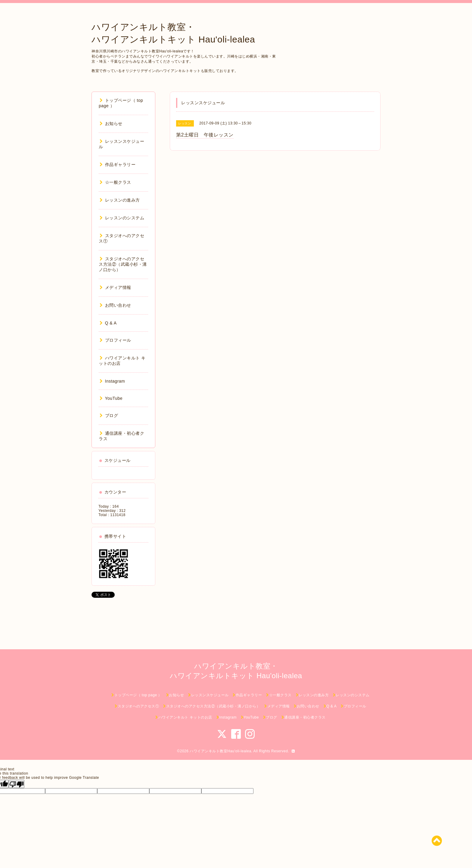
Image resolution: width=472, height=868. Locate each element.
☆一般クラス (115, 182)
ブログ (109, 415)
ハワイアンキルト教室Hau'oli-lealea (220, 751)
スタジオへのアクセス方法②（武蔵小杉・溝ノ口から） (123, 264)
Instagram (112, 381)
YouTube (111, 398)
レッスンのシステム (122, 218)
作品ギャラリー (118, 165)
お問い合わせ (115, 305)
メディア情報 (115, 287)
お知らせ (111, 124)
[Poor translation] (17, 784)
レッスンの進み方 (120, 200)
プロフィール (115, 340)
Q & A (108, 323)
